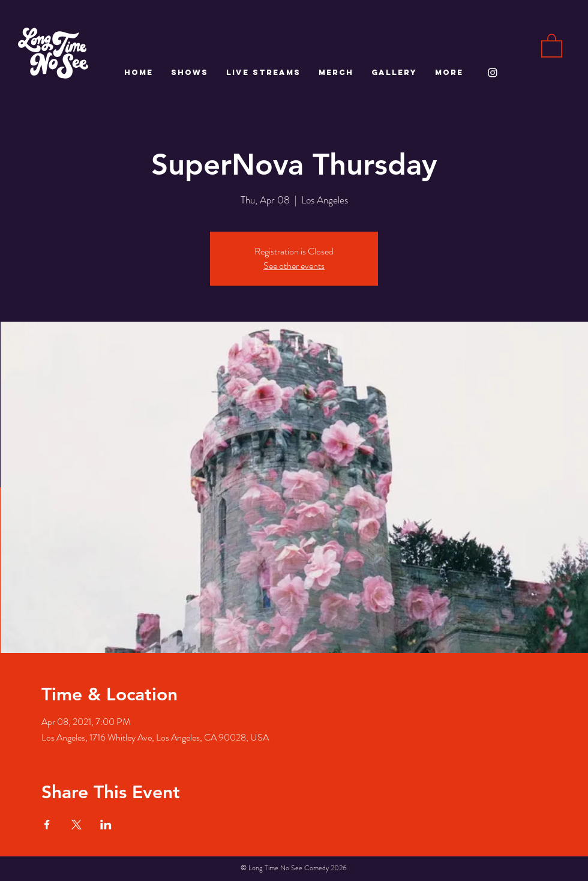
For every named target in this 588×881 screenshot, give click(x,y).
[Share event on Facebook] (47, 825)
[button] (552, 45)
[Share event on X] (76, 825)
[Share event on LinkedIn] (106, 825)
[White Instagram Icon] (493, 73)
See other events (294, 266)
